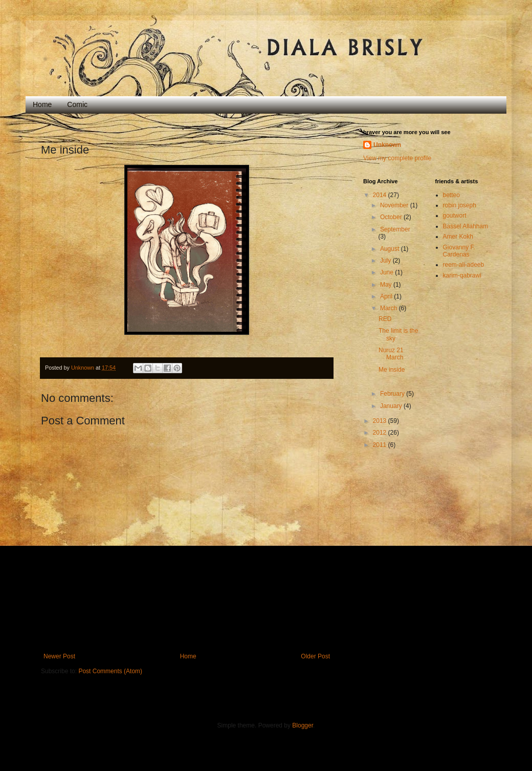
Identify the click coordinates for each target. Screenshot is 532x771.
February (393, 394)
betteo (451, 195)
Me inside (392, 370)
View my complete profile (397, 158)
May (387, 285)
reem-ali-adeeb (464, 265)
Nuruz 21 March (391, 354)
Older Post (315, 656)
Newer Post (59, 656)
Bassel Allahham (466, 226)
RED (385, 319)
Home (42, 104)
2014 (381, 195)
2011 (381, 445)
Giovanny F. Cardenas (459, 251)
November (395, 205)
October (392, 217)
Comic (77, 104)
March (390, 308)
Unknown (387, 145)
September (395, 229)
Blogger (303, 725)
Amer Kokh (458, 237)
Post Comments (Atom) (110, 671)
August (391, 249)
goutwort (455, 216)
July (386, 261)
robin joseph (460, 205)
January (392, 406)
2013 (381, 421)
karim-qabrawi (462, 275)
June (387, 272)
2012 (381, 433)
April (387, 296)
